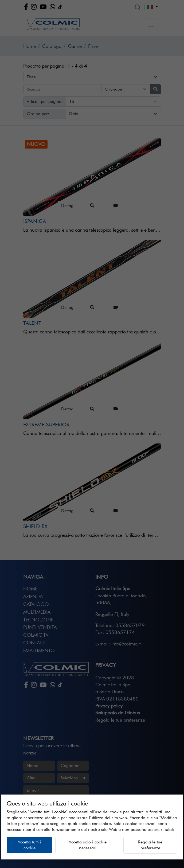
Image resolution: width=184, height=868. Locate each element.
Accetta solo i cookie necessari (88, 845)
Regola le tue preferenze (150, 845)
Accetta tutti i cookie (29, 845)
